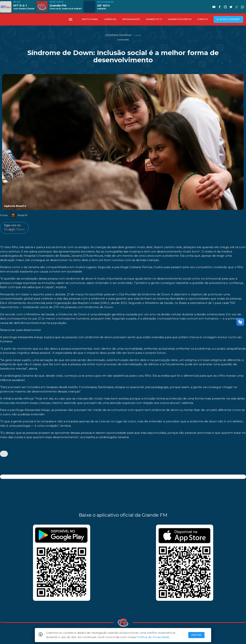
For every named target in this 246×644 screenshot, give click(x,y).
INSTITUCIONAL (90, 19)
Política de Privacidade (153, 637)
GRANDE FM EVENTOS (180, 19)
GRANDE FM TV (154, 19)
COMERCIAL (110, 19)
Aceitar (196, 635)
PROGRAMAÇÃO (131, 19)
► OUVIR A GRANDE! (228, 19)
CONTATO (203, 19)
